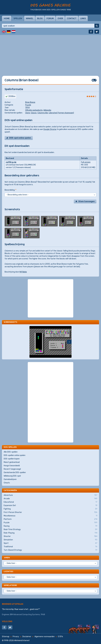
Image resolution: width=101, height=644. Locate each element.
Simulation (50, 540)
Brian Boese (30, 102)
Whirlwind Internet (22, 641)
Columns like (43, 113)
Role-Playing (50, 533)
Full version (86, 162)
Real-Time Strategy (50, 530)
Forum (50, 18)
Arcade (50, 499)
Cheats (7, 483)
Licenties (8, 571)
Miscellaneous (50, 516)
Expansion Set (50, 506)
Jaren (7, 558)
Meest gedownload (12, 462)
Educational (50, 502)
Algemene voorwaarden (45, 637)
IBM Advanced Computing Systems (25, 615)
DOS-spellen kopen (12, 459)
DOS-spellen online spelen (15, 455)
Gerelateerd (10, 585)
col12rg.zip (11, 162)
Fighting (50, 509)
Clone (28, 113)
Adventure (50, 495)
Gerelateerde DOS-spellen (15, 472)
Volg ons (7, 621)
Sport (50, 543)
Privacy (16, 637)
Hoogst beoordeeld (12, 466)
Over (60, 18)
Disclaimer (27, 637)
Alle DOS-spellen (11, 452)
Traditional (50, 547)
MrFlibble (23, 272)
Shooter (50, 536)
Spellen (18, 18)
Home (7, 18)
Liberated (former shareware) (61, 113)
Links (83, 18)
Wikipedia (47, 110)
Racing (50, 526)
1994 (27, 108)
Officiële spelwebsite (34, 110)
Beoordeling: (10, 190)
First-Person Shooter (50, 512)
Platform (50, 519)
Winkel (30, 18)
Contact (72, 18)
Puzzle (28, 105)
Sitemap (6, 637)
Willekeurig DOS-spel (12, 476)
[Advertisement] (50, 53)
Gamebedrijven (10, 479)
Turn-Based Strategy (50, 550)
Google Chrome (50, 129)
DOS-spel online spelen (20, 138)
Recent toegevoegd (12, 469)
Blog (40, 18)
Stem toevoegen (86, 201)
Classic (34, 113)
